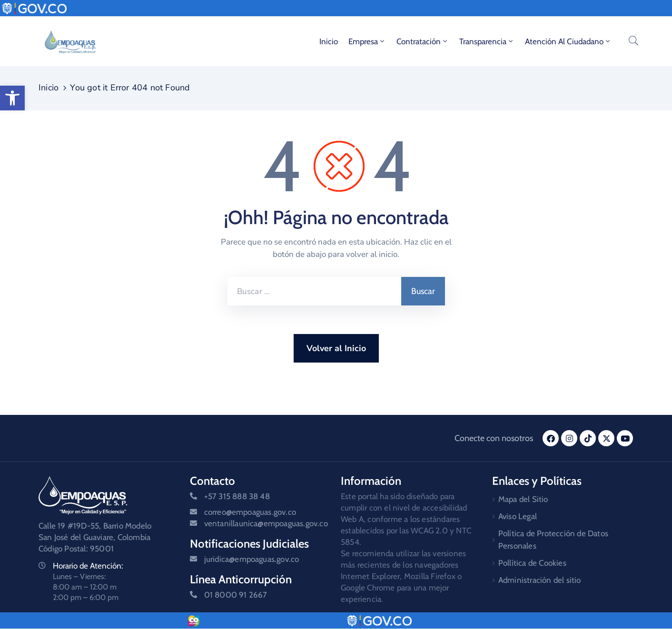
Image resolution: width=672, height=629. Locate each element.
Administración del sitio (540, 580)
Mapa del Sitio (523, 499)
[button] (12, 98)
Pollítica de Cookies (532, 563)
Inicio (329, 41)
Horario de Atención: (88, 566)
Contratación (423, 41)
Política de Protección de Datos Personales (553, 540)
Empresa (367, 41)
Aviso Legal (518, 516)
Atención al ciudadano (568, 41)
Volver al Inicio (336, 348)
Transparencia (487, 41)
